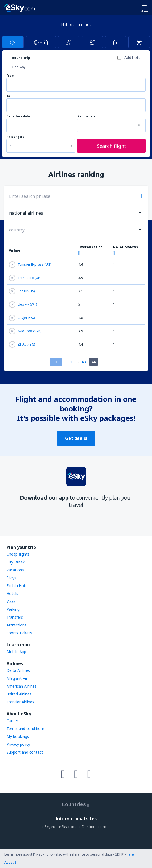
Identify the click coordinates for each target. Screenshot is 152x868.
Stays (11, 578)
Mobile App (16, 652)
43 (84, 362)
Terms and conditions (26, 728)
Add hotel (133, 57)
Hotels (12, 593)
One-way (19, 67)
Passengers (15, 137)
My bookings (18, 736)
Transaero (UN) (25, 278)
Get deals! (76, 438)
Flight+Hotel (17, 586)
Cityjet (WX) (22, 318)
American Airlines (22, 686)
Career (12, 721)
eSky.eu (49, 827)
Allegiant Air (17, 678)
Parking (13, 609)
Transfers (15, 617)
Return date (87, 116)
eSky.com (67, 827)
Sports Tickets (19, 633)
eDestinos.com (93, 827)
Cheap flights (18, 554)
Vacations (15, 570)
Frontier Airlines (20, 702)
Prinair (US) (22, 291)
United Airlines (19, 694)
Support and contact (25, 752)
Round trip (21, 58)
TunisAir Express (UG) (30, 265)
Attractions (17, 625)
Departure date (18, 116)
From (10, 76)
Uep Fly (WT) (23, 305)
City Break (16, 562)
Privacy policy (18, 744)
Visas (11, 601)
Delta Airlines (18, 670)
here (130, 854)
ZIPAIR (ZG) (22, 344)
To (8, 96)
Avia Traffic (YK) (25, 331)
